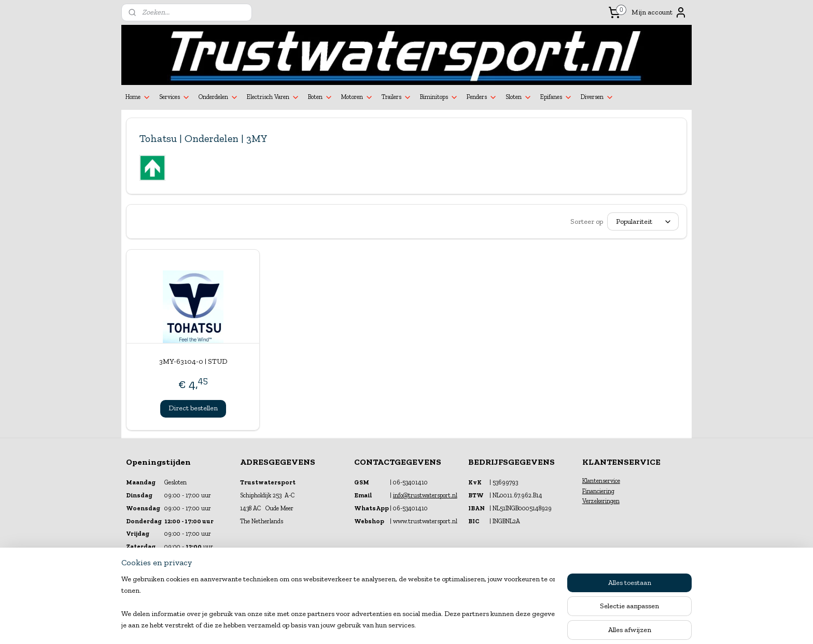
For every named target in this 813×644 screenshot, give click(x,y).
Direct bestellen (193, 408)
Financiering (598, 491)
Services (175, 97)
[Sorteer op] (643, 221)
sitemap (380, 625)
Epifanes (556, 97)
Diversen (597, 97)
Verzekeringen (601, 501)
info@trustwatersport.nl (425, 495)
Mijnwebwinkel (509, 625)
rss (397, 625)
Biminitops (439, 97)
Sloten (519, 97)
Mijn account (659, 12)
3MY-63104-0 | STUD (193, 361)
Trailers (397, 97)
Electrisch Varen (273, 97)
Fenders (482, 97)
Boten (320, 97)
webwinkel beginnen (430, 625)
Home (138, 97)
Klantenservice (601, 481)
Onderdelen (219, 97)
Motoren (357, 97)
